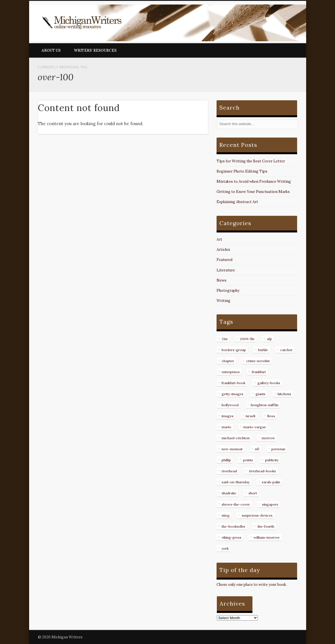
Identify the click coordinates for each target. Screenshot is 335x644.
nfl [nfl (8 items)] (257, 449)
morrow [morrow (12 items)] (268, 438)
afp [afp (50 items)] (269, 339)
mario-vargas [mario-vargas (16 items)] (255, 427)
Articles (223, 250)
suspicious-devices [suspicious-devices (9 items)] (257, 515)
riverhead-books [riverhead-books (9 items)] (262, 471)
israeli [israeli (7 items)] (250, 416)
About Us (51, 50)
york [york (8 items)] (225, 548)
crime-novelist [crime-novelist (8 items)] (258, 361)
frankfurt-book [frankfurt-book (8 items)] (234, 383)
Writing (223, 301)
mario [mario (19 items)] (226, 427)
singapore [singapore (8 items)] (270, 504)
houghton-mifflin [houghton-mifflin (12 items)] (265, 405)
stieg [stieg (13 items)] (226, 515)
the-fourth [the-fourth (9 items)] (266, 526)
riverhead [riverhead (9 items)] (229, 471)
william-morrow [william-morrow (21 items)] (267, 537)
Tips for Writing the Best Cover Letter (251, 161)
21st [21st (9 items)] (225, 339)
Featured (224, 260)
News (221, 280)
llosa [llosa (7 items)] (271, 416)
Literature (226, 270)
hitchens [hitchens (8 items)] (284, 394)
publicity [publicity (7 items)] (272, 460)
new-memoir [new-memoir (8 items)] (232, 449)
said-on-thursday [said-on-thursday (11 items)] (236, 482)
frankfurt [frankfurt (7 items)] (259, 372)
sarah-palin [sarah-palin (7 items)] (271, 482)
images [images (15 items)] (228, 416)
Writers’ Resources (95, 50)
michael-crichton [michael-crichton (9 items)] (236, 438)
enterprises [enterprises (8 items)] (231, 372)
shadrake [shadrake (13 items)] (229, 493)
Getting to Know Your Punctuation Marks (253, 192)
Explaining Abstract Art (237, 202)
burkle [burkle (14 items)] (263, 350)
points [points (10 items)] (248, 460)
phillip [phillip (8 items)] (226, 460)
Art (219, 239)
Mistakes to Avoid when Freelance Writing (254, 181)
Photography (228, 291)
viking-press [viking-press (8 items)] (232, 537)
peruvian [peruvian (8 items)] (278, 449)
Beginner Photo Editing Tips (242, 171)
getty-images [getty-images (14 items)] (233, 394)
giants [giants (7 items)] (261, 394)
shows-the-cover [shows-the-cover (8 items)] (236, 504)
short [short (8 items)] (253, 493)
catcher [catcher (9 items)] (286, 350)
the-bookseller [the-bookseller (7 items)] (234, 526)
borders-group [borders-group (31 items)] (234, 350)
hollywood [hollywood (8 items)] (230, 405)
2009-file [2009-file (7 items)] (247, 339)
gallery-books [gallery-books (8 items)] (269, 383)
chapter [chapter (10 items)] (228, 361)
